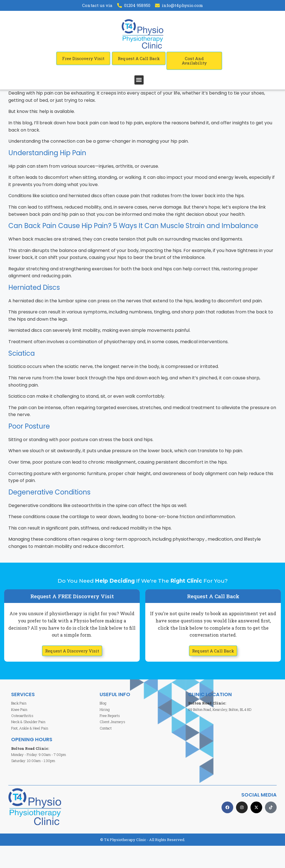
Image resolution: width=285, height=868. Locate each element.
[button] (139, 80)
